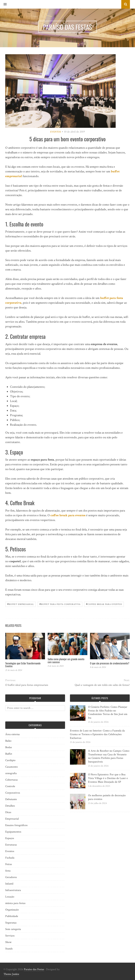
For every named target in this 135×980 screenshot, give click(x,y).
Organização (12, 910)
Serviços (10, 936)
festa (8, 871)
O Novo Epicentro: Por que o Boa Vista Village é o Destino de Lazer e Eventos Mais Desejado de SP (108, 778)
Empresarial (12, 819)
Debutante (11, 799)
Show (8, 942)
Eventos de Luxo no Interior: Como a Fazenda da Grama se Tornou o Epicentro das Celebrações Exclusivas (97, 734)
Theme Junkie (11, 974)
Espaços (10, 838)
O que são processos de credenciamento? (110, 663)
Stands (9, 949)
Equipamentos (13, 832)
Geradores (11, 877)
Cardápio (10, 760)
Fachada (10, 858)
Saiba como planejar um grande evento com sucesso (66, 660)
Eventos (56, 132)
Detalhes (10, 806)
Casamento (12, 767)
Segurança (11, 923)
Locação (10, 897)
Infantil (9, 884)
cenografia (11, 773)
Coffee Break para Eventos (104, 604)
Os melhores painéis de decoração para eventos (107, 797)
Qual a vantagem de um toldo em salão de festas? (102, 685)
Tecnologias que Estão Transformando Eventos (23, 665)
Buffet (9, 754)
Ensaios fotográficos (16, 825)
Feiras (9, 864)
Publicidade (12, 916)
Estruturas (11, 845)
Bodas (9, 747)
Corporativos (13, 793)
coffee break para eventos (68, 515)
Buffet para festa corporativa (60, 604)
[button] (3, 4)
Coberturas (12, 780)
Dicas (8, 812)
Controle (10, 786)
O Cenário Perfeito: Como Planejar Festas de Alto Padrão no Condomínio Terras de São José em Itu (108, 712)
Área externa (12, 734)
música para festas (15, 903)
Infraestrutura (13, 890)
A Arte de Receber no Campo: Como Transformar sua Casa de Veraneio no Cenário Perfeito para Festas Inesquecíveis (109, 756)
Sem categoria (13, 929)
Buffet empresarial (21, 604)
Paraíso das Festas (34, 969)
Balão (8, 741)
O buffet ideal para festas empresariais (27, 685)
